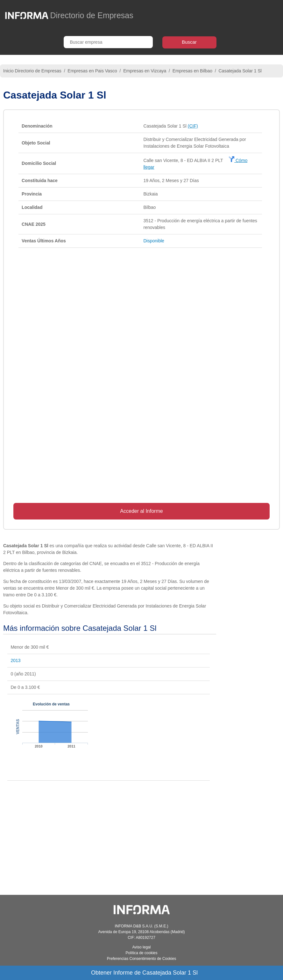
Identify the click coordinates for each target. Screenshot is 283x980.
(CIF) (193, 126)
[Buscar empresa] (108, 42)
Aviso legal (142, 947)
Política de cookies (141, 953)
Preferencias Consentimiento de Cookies (141, 959)
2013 (15, 660)
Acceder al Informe (141, 511)
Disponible (154, 241)
